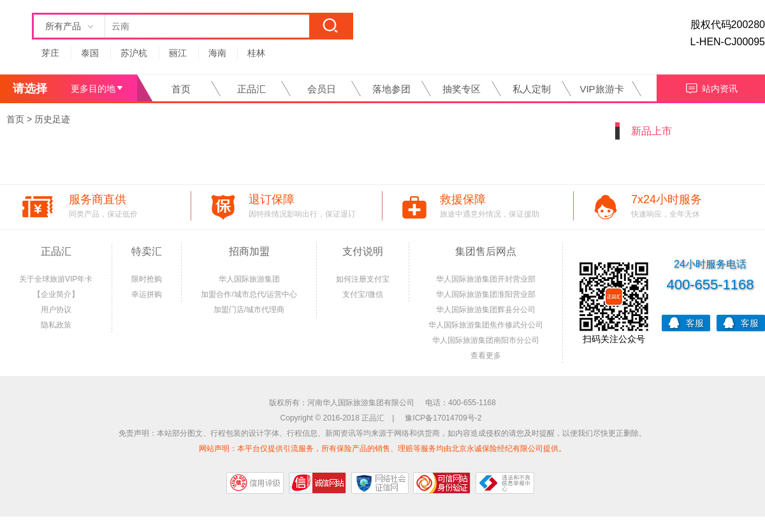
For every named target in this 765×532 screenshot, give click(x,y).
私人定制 (532, 89)
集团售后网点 (486, 251)
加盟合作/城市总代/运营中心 (249, 294)
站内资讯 (711, 87)
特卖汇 (147, 251)
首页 (181, 89)
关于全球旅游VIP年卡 (56, 279)
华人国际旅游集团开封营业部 (486, 279)
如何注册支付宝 (363, 279)
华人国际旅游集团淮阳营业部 (486, 294)
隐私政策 (56, 325)
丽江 (178, 53)
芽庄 (50, 53)
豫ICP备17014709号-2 (443, 418)
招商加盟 (249, 251)
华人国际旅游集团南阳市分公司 (486, 340)
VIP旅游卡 (601, 89)
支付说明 (363, 251)
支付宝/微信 (362, 294)
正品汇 (251, 89)
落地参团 (391, 89)
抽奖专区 (462, 89)
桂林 (256, 53)
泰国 (90, 53)
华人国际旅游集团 (249, 279)
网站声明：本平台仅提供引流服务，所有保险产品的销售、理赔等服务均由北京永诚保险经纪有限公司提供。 (382, 449)
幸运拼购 (147, 294)
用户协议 (56, 310)
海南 (217, 53)
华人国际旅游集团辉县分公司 (486, 310)
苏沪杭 (134, 53)
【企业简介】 (56, 294)
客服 (686, 322)
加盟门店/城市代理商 (249, 310)
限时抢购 (147, 279)
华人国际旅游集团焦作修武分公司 (486, 325)
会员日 (322, 89)
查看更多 (486, 356)
